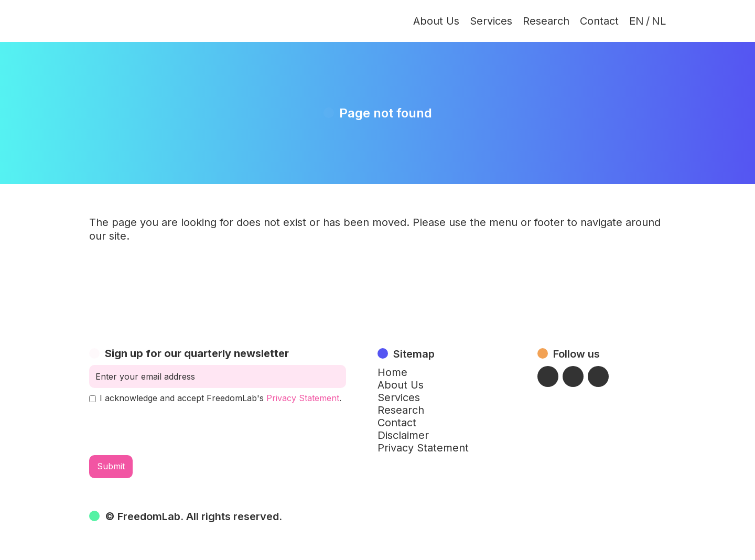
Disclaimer (403, 435)
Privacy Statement (303, 398)
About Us (436, 21)
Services (491, 21)
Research (546, 21)
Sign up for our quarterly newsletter (197, 353)
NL (659, 21)
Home (392, 372)
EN (637, 21)
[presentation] (169, 429)
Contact (599, 21)
